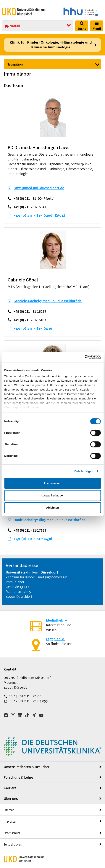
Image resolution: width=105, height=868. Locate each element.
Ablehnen (52, 508)
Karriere (10, 788)
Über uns (11, 799)
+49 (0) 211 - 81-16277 (30, 311)
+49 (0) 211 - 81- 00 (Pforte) (34, 198)
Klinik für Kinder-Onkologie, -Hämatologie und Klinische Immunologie (51, 45)
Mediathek (55, 620)
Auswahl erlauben (52, 495)
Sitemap (9, 810)
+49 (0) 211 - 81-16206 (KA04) (39, 216)
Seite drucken (13, 845)
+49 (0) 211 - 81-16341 (30, 207)
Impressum (11, 822)
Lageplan (53, 639)
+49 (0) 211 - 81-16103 (30, 320)
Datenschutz (12, 833)
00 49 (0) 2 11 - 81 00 (25, 696)
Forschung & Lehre (18, 777)
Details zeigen (84, 471)
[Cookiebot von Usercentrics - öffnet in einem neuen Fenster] (84, 357)
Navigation (15, 64)
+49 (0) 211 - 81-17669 (30, 530)
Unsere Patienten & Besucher (27, 767)
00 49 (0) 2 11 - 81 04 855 (28, 701)
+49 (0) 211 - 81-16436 (33, 329)
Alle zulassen (52, 483)
